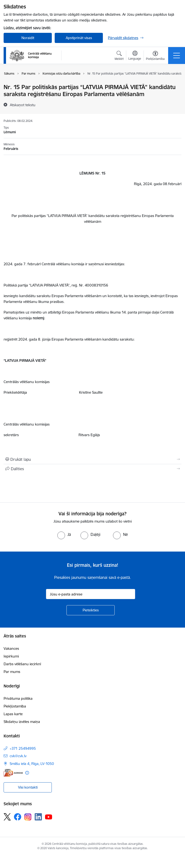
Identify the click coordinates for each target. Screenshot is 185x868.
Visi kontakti (28, 787)
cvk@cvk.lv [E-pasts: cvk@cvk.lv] (18, 756)
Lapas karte (13, 714)
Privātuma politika (18, 698)
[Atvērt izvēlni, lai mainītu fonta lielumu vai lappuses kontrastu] (155, 56)
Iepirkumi (11, 656)
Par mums (12, 672)
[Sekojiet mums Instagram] (28, 817)
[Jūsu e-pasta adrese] (91, 594)
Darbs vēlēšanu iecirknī (22, 664)
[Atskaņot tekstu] (23, 105)
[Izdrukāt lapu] (92, 459)
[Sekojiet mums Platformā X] (7, 817)
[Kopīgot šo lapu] (92, 469)
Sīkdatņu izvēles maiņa (22, 722)
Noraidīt (28, 38)
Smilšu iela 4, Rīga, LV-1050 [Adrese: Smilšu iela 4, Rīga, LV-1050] (32, 764)
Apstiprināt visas (79, 38)
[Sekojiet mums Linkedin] (38, 817)
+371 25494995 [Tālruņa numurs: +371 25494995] (23, 748)
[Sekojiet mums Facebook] (18, 817)
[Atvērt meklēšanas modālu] (119, 56)
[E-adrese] (13, 773)
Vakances (11, 648)
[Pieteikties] (91, 610)
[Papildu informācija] (27, 773)
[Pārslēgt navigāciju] (177, 56)
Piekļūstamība (15, 706)
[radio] (64, 534)
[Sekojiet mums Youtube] (49, 817)
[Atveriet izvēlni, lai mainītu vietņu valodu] (135, 56)
